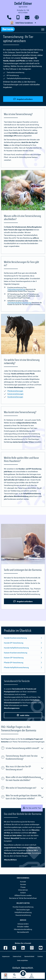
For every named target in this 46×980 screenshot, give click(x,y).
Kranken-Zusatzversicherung (23, 907)
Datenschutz (17, 956)
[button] (23, 23)
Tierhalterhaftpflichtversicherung (19, 303)
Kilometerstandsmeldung (23, 929)
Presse (23, 887)
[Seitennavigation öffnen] (43, 29)
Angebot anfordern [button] (23, 99)
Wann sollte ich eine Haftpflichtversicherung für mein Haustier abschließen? (25, 779)
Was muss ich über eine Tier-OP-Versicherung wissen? (25, 768)
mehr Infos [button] (23, 715)
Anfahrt (23, 893)
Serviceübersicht (23, 932)
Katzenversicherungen (15, 394)
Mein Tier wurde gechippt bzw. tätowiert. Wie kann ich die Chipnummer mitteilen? (25, 797)
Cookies (40, 956)
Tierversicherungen (23, 910)
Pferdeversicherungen (15, 391)
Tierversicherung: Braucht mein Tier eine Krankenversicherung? (25, 757)
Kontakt (23, 882)
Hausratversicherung (23, 915)
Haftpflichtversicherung (23, 912)
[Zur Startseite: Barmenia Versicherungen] (9, 30)
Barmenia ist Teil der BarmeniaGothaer (23, 898)
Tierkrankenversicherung (16, 289)
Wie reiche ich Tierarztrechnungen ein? (25, 788)
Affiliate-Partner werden (23, 895)
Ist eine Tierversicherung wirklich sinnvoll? (25, 748)
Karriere (23, 884)
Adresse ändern (23, 924)
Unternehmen (23, 890)
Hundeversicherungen (15, 397)
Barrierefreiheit (29, 956)
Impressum (6, 956)
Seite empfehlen (22, 960)
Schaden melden (23, 927)
